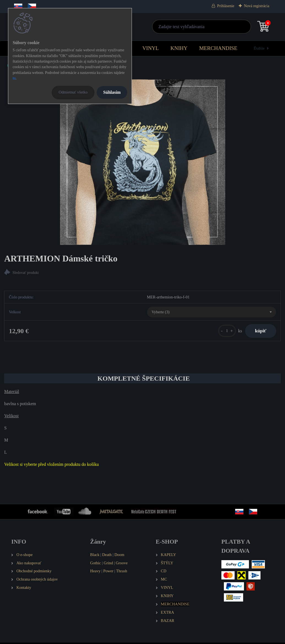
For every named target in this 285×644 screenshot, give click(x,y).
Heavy (95, 573)
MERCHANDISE (218, 48)
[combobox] (212, 313)
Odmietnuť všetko (73, 92)
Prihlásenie (226, 6)
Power (108, 573)
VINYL (151, 48)
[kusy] (224, 332)
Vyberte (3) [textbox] (161, 312)
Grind (108, 564)
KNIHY (179, 48)
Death (107, 556)
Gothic (95, 564)
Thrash (122, 573)
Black (95, 556)
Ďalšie (259, 48)
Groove (122, 564)
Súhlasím (112, 92)
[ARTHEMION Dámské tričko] (143, 162)
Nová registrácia (257, 6)
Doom (119, 556)
